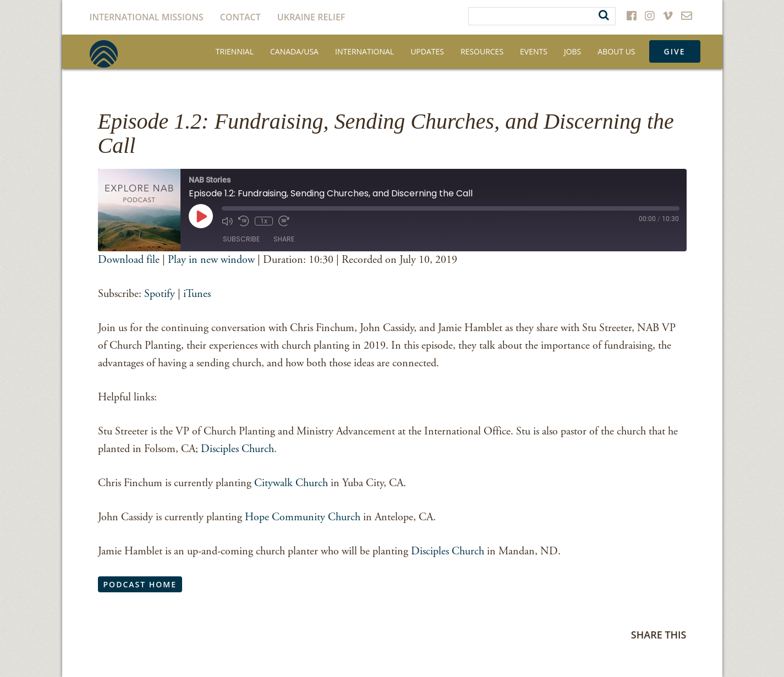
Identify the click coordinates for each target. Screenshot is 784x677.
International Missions (147, 17)
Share (284, 239)
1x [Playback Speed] (264, 221)
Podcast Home (140, 584)
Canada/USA (294, 51)
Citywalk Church (290, 483)
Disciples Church (237, 449)
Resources (482, 51)
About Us (616, 51)
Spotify (160, 294)
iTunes (197, 294)
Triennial (235, 51)
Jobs (572, 51)
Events (534, 51)
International (364, 51)
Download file (129, 260)
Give (675, 51)
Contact (240, 17)
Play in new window (211, 260)
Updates (427, 51)
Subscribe (241, 239)
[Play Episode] (201, 216)
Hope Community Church (303, 517)
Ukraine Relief (311, 17)
